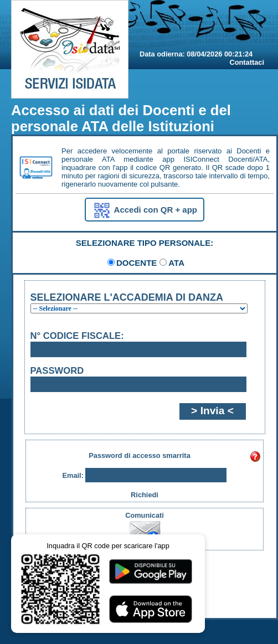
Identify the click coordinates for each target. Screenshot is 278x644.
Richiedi (145, 495)
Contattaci (247, 62)
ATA (176, 263)
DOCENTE (137, 263)
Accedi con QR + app (145, 210)
